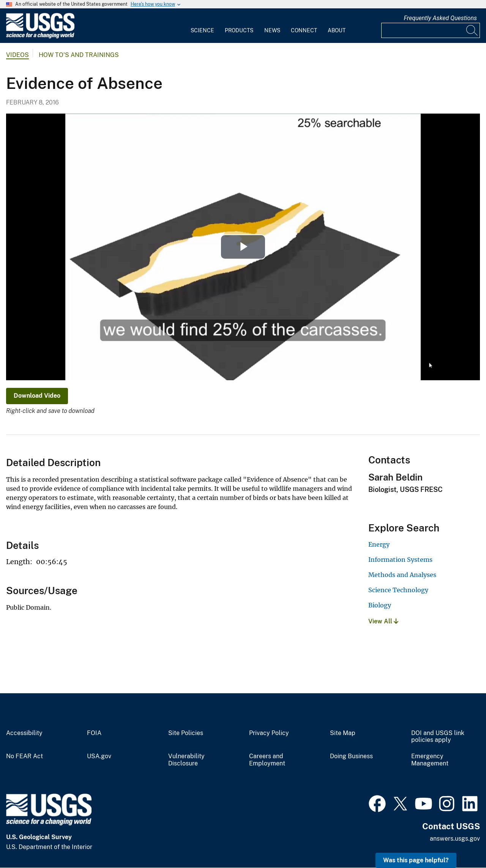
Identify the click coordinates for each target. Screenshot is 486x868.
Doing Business (351, 756)
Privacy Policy (269, 733)
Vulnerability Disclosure (186, 760)
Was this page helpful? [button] (416, 860)
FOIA (94, 733)
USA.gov (99, 756)
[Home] (40, 37)
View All (383, 621)
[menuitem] (202, 26)
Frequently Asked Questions (440, 18)
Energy (379, 544)
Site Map (343, 733)
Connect (304, 30)
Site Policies (186, 733)
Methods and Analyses (402, 575)
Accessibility (24, 733)
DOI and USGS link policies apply (438, 737)
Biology (380, 605)
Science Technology (398, 590)
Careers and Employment (267, 760)
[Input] (431, 30)
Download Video (37, 396)
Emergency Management (430, 760)
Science (202, 30)
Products (239, 30)
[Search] (472, 30)
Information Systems (400, 560)
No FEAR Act (24, 756)
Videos (17, 55)
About (337, 30)
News (272, 30)
